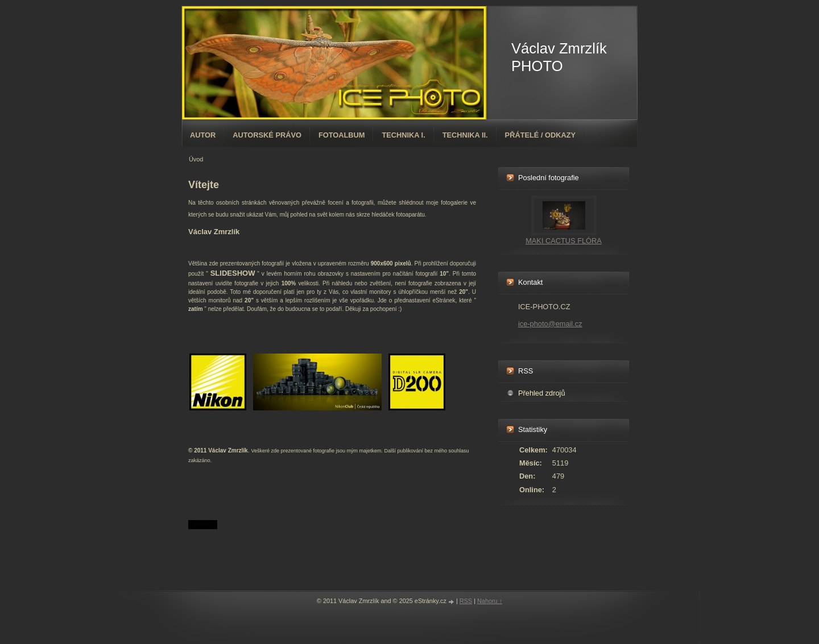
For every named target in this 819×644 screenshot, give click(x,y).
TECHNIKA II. (465, 135)
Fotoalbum (342, 135)
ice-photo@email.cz (550, 324)
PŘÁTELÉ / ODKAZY (540, 135)
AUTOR (203, 135)
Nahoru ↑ (490, 601)
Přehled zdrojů (542, 393)
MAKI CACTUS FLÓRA (564, 241)
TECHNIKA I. (403, 135)
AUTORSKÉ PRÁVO (267, 135)
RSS (466, 601)
